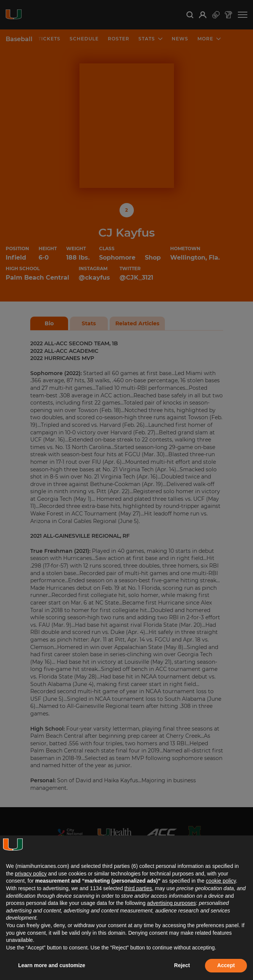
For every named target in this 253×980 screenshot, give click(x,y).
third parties (138, 888)
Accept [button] (226, 965)
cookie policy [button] (221, 881)
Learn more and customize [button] (52, 965)
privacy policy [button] (31, 874)
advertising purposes (172, 903)
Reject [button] (182, 965)
